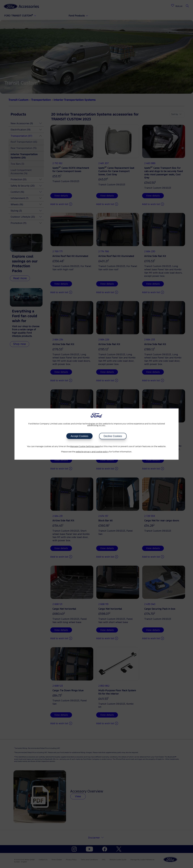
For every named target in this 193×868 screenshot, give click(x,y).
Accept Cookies (79, 436)
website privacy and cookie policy (92, 452)
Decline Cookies (113, 436)
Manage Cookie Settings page (85, 446)
